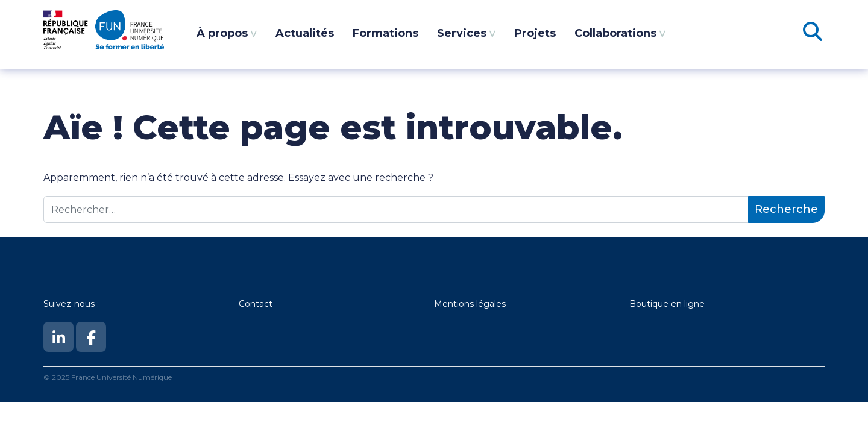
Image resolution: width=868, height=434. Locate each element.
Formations (385, 33)
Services (462, 33)
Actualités (305, 33)
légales (491, 304)
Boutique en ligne (667, 304)
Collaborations (615, 33)
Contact (256, 304)
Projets (535, 33)
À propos (222, 33)
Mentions (455, 304)
